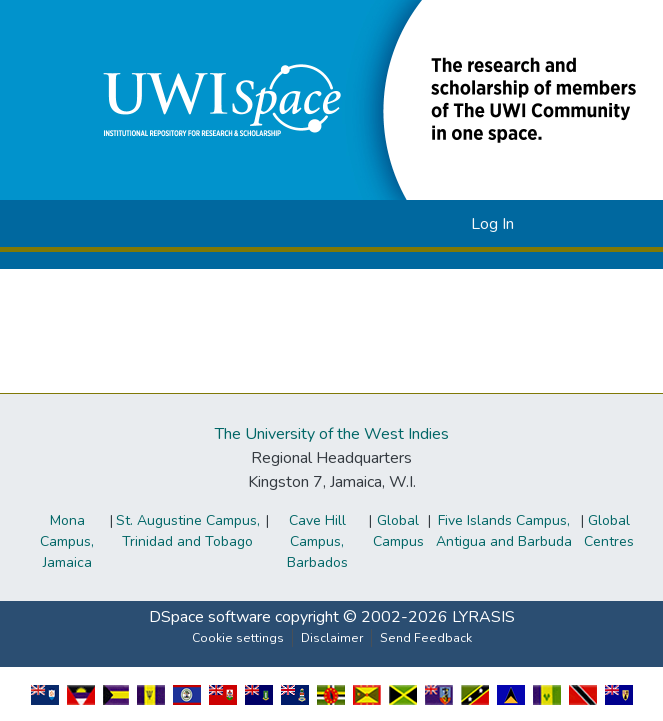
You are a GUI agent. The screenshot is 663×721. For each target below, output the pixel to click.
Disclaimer (332, 638)
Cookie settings (238, 638)
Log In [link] (492, 224)
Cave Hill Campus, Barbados (317, 541)
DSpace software (210, 617)
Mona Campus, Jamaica (67, 541)
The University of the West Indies (332, 434)
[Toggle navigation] (562, 224)
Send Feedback (426, 638)
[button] (423, 224)
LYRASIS (483, 617)
